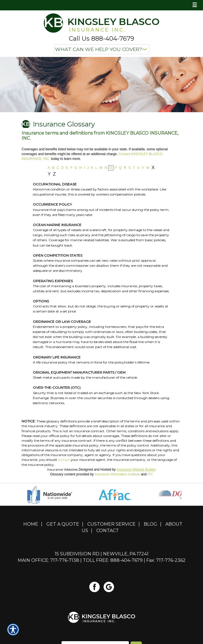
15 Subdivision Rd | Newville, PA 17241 (102, 554)
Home (31, 524)
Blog (150, 524)
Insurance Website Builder (136, 470)
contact (64, 460)
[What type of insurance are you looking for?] (102, 49)
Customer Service (111, 524)
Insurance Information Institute (117, 474)
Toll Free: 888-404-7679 (113, 560)
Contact (108, 531)
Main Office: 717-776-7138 (48, 560)
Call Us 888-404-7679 (101, 39)
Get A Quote (63, 524)
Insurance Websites (62, 469)
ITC (150, 474)
